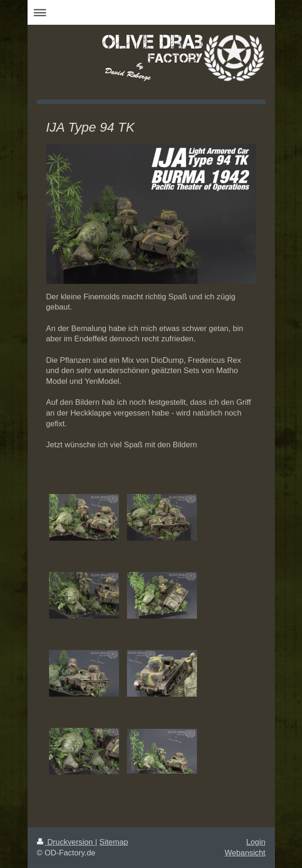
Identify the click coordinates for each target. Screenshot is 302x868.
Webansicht (245, 853)
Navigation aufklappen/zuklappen (151, 12)
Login (256, 842)
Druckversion (66, 842)
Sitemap (114, 842)
